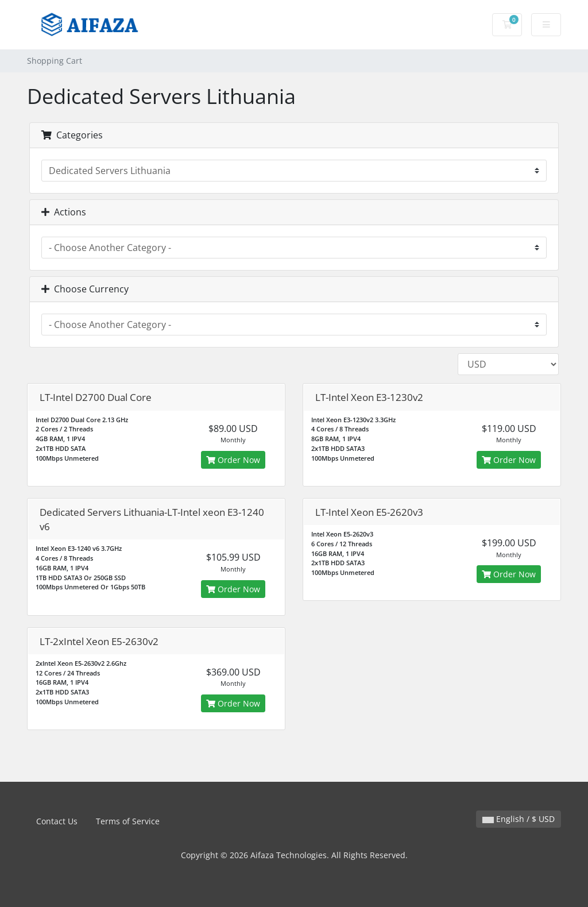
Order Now (233, 460)
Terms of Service (128, 821)
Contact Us (57, 821)
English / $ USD (519, 819)
